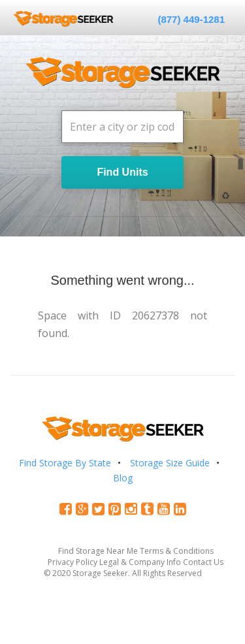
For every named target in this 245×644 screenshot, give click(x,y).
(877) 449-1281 (191, 19)
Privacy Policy (73, 562)
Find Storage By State (65, 463)
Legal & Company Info (140, 562)
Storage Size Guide (170, 463)
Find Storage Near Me (98, 551)
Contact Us (203, 562)
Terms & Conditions (177, 551)
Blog (123, 478)
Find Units (122, 172)
